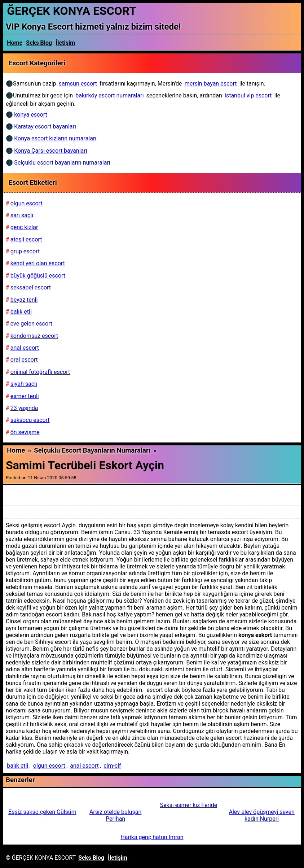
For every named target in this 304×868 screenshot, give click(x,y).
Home (15, 43)
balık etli (17, 766)
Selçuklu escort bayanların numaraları (92, 450)
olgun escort (49, 766)
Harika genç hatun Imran (152, 837)
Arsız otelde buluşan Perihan (116, 815)
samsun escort (78, 84)
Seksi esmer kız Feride (188, 805)
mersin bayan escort (211, 84)
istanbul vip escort (248, 95)
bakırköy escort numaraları (109, 95)
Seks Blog (39, 43)
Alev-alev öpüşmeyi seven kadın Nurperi (262, 815)
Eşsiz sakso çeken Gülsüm (42, 812)
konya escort (30, 115)
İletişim (66, 43)
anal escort (84, 766)
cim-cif (112, 766)
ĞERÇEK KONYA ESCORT (72, 11)
